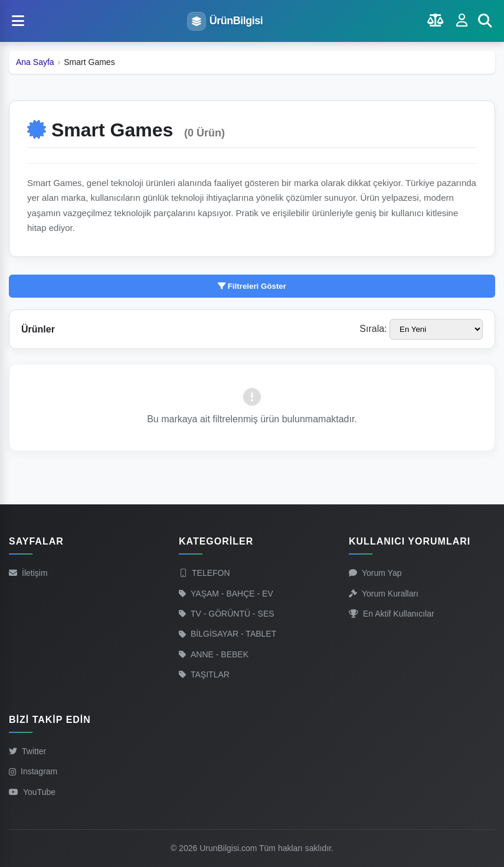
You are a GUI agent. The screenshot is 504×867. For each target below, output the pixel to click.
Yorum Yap (375, 573)
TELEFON (204, 573)
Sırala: (373, 329)
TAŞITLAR (204, 674)
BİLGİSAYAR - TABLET (228, 634)
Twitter (27, 751)
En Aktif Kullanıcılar (392, 614)
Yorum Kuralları (384, 594)
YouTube (32, 792)
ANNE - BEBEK (214, 654)
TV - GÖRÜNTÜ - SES (227, 614)
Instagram (33, 771)
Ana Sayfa (35, 62)
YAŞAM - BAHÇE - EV (226, 594)
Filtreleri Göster (252, 286)
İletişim (28, 573)
